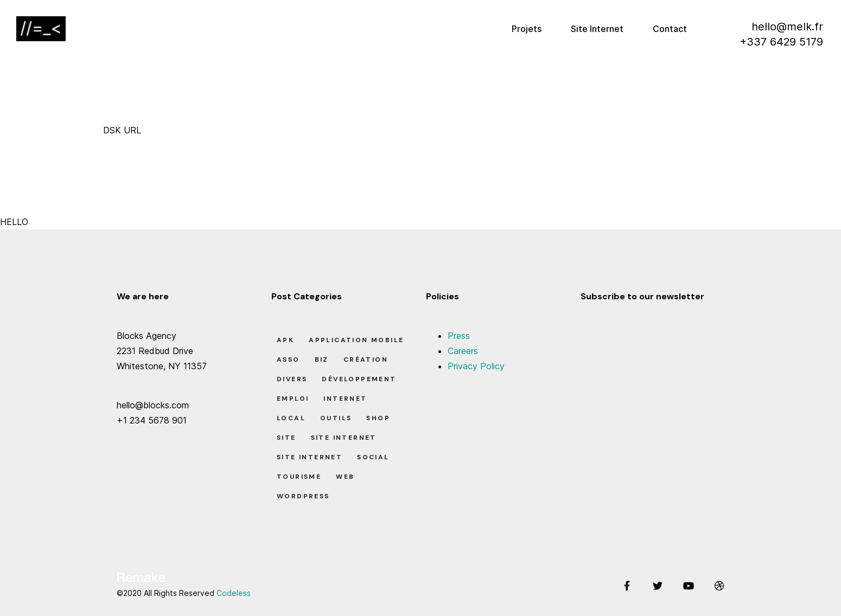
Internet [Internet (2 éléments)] (345, 399)
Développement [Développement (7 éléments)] (359, 379)
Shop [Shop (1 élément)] (378, 418)
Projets (527, 29)
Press (459, 336)
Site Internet (597, 29)
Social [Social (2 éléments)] (373, 457)
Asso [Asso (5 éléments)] (288, 360)
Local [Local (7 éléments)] (291, 418)
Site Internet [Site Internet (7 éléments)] (310, 457)
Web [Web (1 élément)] (345, 477)
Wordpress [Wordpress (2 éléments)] (303, 496)
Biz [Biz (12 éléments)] (322, 360)
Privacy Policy (476, 366)
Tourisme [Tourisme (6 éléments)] (299, 477)
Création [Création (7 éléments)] (366, 360)
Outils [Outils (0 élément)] (336, 418)
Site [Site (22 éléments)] (286, 438)
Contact (670, 29)
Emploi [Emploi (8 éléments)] (293, 399)
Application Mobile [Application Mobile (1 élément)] (356, 340)
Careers (463, 351)
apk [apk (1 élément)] (285, 340)
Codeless (234, 593)
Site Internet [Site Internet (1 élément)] (344, 438)
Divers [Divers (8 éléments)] (292, 379)
